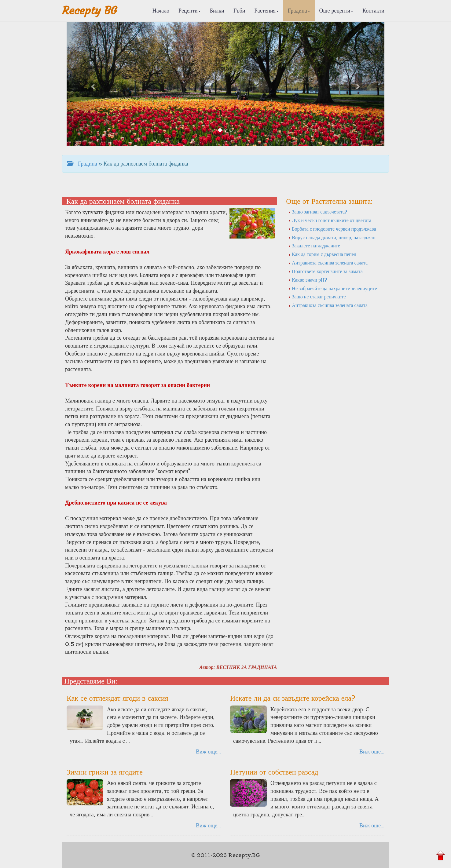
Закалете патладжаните (314, 246)
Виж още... (208, 751)
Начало (161, 11)
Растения (267, 11)
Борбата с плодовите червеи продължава (332, 229)
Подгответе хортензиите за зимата (326, 271)
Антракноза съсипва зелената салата (328, 263)
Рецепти (190, 11)
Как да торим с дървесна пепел (322, 254)
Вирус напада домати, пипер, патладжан (332, 237)
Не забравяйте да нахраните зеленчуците (333, 288)
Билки (217, 11)
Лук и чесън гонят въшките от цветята (330, 220)
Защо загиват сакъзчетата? (318, 212)
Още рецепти (336, 11)
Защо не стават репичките (317, 297)
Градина (299, 11)
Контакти (373, 11)
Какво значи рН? (308, 280)
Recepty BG (90, 11)
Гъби (239, 11)
